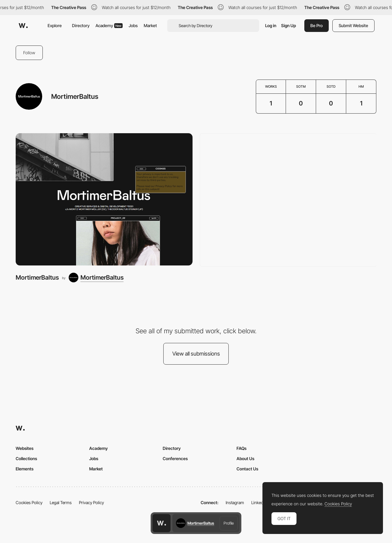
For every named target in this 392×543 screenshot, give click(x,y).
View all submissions (196, 354)
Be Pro (317, 25)
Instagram (235, 502)
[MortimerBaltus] (104, 199)
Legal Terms (61, 502)
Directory (81, 25)
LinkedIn (259, 502)
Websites (25, 448)
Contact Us (247, 469)
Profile (229, 523)
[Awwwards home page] (162, 523)
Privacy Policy (91, 502)
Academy (109, 25)
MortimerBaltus (37, 277)
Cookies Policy (29, 502)
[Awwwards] (23, 26)
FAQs (241, 448)
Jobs (133, 25)
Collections (26, 458)
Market (150, 25)
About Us (245, 458)
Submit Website (353, 25)
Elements (25, 469)
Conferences (175, 458)
